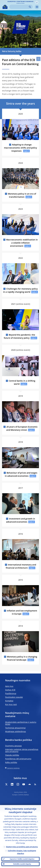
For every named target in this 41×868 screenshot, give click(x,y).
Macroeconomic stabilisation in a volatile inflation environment (22, 243)
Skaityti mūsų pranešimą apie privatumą (22, 847)
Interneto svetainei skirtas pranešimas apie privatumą (22, 750)
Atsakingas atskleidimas (16, 731)
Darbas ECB (10, 690)
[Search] (19, 7)
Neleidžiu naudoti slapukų (22, 864)
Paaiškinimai (11, 693)
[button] (37, 2)
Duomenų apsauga (13, 746)
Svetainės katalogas (13, 768)
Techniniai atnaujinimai (15, 728)
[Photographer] (37, 187)
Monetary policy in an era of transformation (22, 195)
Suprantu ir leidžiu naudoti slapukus (22, 859)
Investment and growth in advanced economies (21, 520)
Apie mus (9, 686)
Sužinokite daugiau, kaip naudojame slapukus (22, 852)
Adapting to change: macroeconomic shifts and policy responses (20, 148)
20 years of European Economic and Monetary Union (22, 428)
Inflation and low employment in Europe (22, 612)
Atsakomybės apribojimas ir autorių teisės (21, 723)
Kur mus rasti (11, 704)
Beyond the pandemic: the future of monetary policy (19, 336)
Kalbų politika (11, 762)
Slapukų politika (12, 755)
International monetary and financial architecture (21, 566)
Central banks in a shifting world (22, 382)
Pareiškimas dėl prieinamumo (18, 759)
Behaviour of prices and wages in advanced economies (21, 474)
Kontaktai (9, 701)
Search (30, 7)
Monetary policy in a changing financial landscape (22, 658)
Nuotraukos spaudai (14, 697)
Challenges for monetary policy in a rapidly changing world (20, 290)
